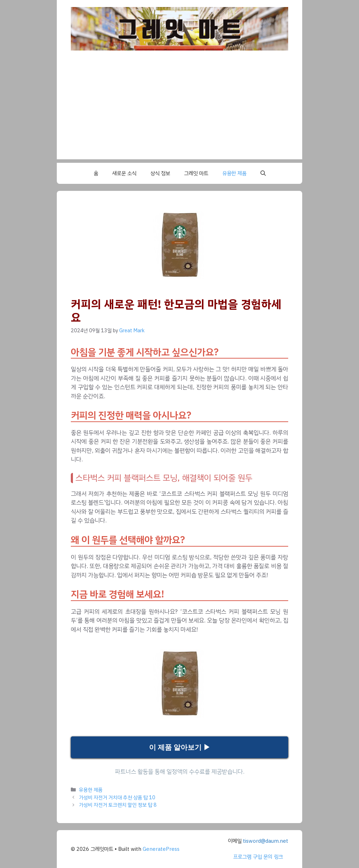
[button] (263, 173)
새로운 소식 (124, 173)
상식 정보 (160, 173)
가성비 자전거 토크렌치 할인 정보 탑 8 (118, 805)
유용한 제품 (234, 173)
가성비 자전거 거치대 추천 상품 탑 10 (117, 797)
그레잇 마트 (196, 173)
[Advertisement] (179, 110)
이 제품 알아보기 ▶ (180, 747)
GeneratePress (161, 849)
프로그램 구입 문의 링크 (258, 857)
